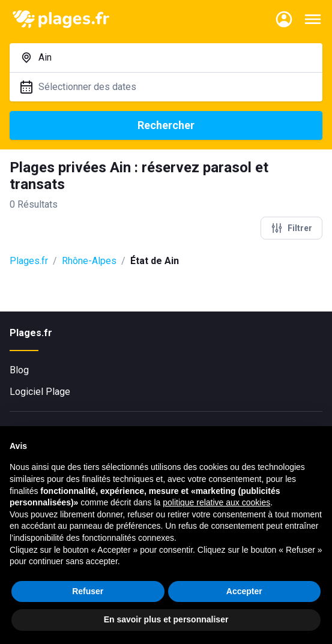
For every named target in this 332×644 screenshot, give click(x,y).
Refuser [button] (88, 591)
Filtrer (291, 228)
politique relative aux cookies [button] (216, 502)
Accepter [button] (244, 591)
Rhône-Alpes (89, 261)
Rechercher (166, 125)
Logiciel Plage (40, 392)
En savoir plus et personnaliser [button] (166, 619)
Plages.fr (29, 261)
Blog (19, 370)
